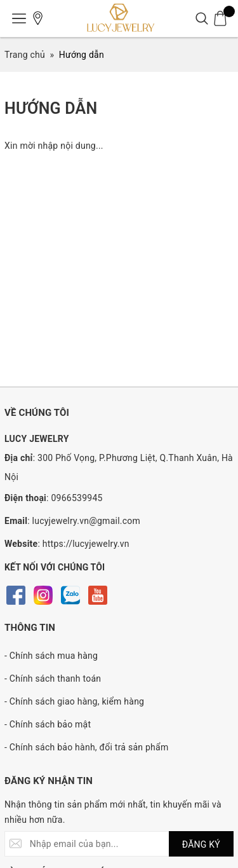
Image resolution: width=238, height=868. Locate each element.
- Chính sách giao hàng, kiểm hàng (74, 701)
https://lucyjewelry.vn (86, 544)
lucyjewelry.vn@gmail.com (87, 521)
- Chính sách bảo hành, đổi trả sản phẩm (86, 747)
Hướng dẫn (51, 108)
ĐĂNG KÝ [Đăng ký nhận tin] (201, 844)
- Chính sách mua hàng (51, 656)
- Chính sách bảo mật (48, 724)
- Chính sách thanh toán (53, 679)
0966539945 (76, 498)
